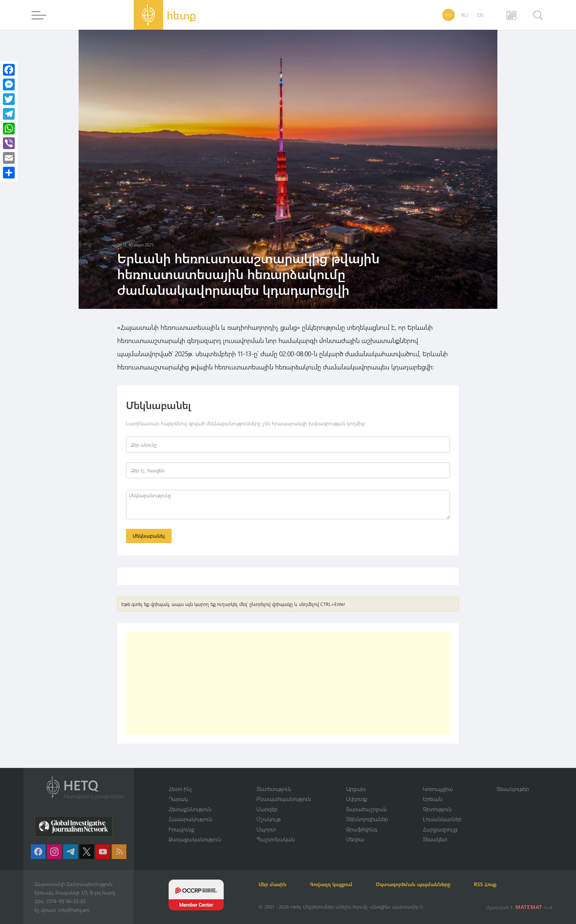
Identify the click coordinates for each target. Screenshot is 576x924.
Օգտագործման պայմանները (413, 884)
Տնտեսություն (274, 789)
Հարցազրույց (440, 829)
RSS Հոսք (485, 884)
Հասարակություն (190, 819)
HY (449, 15)
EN (480, 15)
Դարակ (178, 799)
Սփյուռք (357, 799)
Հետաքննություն (190, 809)
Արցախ (356, 789)
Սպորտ (266, 829)
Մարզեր (267, 809)
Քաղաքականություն (195, 839)
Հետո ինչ (180, 789)
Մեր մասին (273, 884)
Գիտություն (437, 809)
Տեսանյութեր (513, 789)
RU (465, 15)
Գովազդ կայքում (331, 884)
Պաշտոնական (276, 839)
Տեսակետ (435, 839)
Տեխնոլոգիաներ (367, 819)
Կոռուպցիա (438, 789)
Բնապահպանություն (284, 799)
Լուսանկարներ (442, 819)
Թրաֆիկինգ (361, 829)
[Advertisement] (288, 683)
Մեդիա (355, 839)
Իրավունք (182, 829)
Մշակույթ (269, 819)
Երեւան (433, 799)
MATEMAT (529, 907)
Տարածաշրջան (366, 809)
